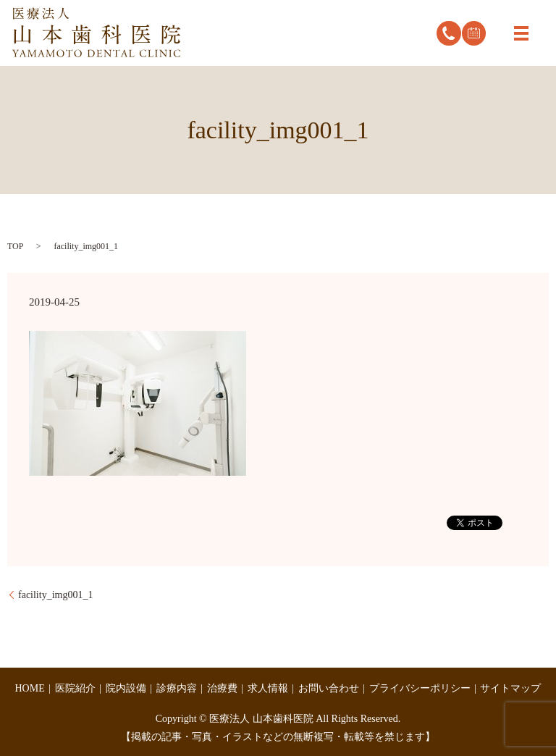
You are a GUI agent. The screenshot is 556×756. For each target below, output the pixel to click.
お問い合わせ (329, 688)
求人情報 (268, 688)
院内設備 (126, 688)
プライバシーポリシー (420, 688)
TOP (15, 246)
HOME (30, 688)
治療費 (222, 688)
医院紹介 (75, 688)
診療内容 (177, 688)
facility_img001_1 (55, 595)
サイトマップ (510, 688)
